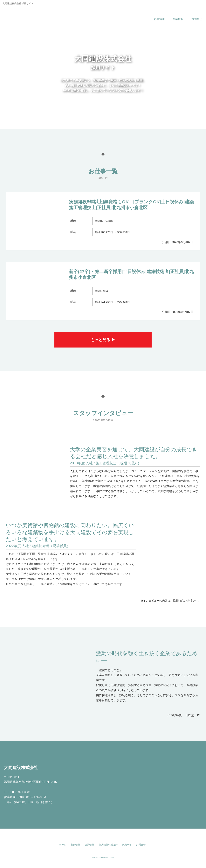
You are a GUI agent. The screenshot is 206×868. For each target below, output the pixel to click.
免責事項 (127, 845)
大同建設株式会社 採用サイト (30, 15)
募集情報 (75, 845)
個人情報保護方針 (108, 845)
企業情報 (89, 845)
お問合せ (141, 845)
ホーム (63, 845)
